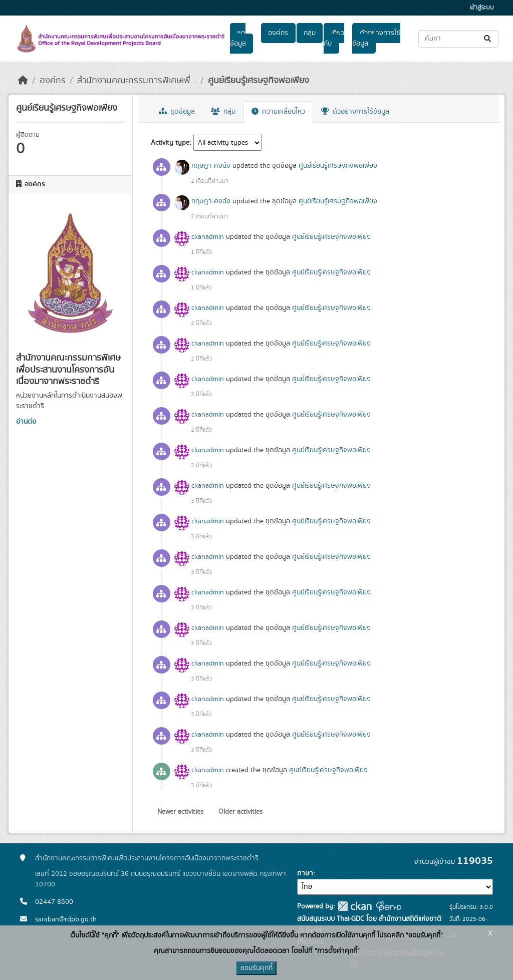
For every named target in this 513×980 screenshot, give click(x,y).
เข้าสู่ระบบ (482, 8)
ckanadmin (208, 237)
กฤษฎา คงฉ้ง (211, 166)
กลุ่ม (310, 33)
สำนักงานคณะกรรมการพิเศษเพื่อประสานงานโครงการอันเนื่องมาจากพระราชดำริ (147, 858)
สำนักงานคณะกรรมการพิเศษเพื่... (137, 81)
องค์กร (278, 33)
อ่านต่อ (26, 422)
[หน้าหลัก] (23, 81)
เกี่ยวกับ (334, 38)
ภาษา (305, 873)
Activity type (170, 143)
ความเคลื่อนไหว (278, 112)
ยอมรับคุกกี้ (256, 968)
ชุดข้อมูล (238, 38)
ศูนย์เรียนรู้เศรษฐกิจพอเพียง (259, 81)
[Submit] (488, 39)
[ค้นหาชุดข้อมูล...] (458, 39)
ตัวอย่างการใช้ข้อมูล (376, 38)
